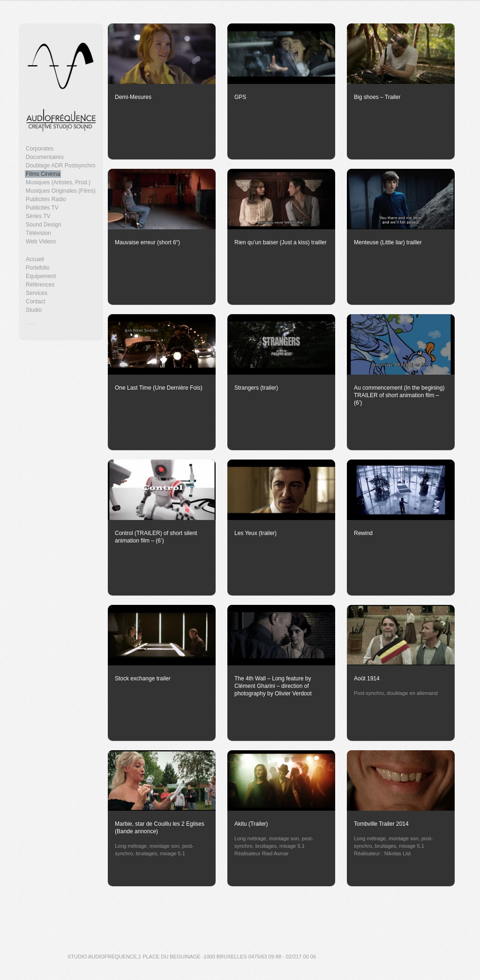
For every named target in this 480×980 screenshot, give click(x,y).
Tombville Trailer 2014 (381, 824)
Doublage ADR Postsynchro (61, 166)
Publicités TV (42, 208)
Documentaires (45, 157)
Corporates (40, 149)
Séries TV (38, 216)
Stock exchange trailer (143, 678)
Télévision (38, 233)
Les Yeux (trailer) (255, 533)
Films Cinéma (43, 174)
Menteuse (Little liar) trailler (388, 242)
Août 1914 (367, 678)
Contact (35, 302)
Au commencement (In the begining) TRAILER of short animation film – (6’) (399, 395)
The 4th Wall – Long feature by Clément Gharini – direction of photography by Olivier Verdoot (273, 686)
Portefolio (38, 268)
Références (40, 285)
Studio (34, 310)
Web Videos (41, 241)
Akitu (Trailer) (251, 824)
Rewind (363, 533)
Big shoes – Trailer (377, 97)
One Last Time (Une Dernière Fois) (159, 388)
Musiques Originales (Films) (61, 191)
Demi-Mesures (133, 97)
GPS (240, 97)
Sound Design (43, 225)
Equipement (41, 276)
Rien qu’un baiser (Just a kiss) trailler (281, 242)
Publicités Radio (46, 199)
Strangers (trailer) (256, 388)
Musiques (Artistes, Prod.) (58, 182)
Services (37, 293)
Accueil (35, 259)
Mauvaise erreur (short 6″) (147, 242)
